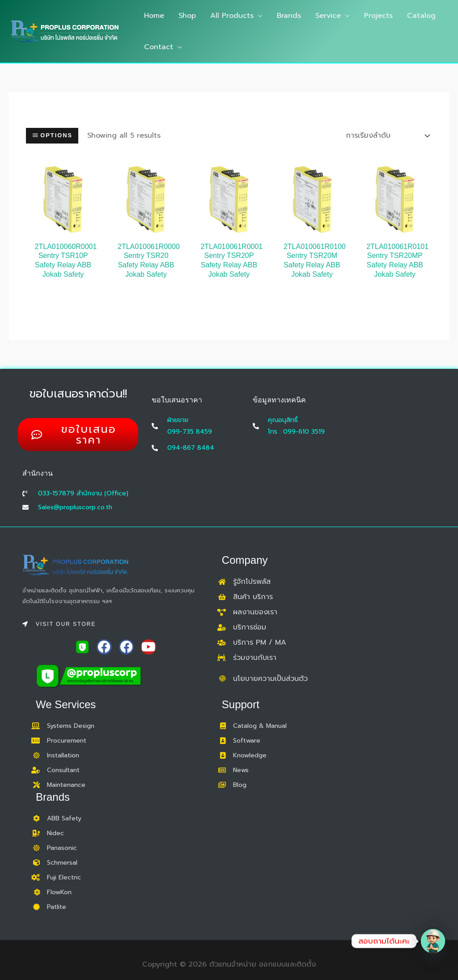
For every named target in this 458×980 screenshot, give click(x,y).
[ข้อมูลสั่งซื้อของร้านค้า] (386, 135)
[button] (258, 16)
